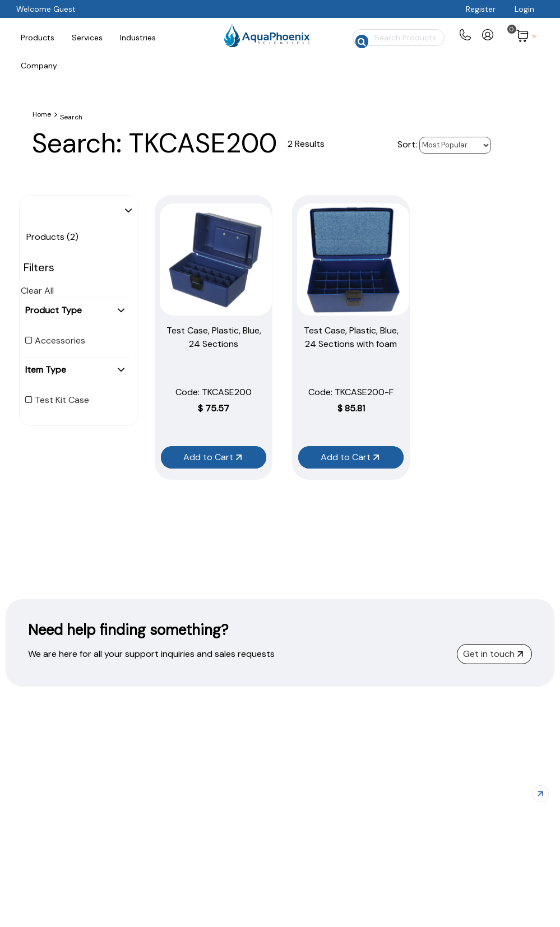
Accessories (55, 340)
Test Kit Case (57, 400)
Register (481, 9)
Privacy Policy (445, 903)
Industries (316, 903)
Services (273, 903)
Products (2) (52, 237)
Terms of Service (515, 903)
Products (229, 903)
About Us (360, 903)
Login (524, 9)
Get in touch (493, 654)
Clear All (37, 291)
